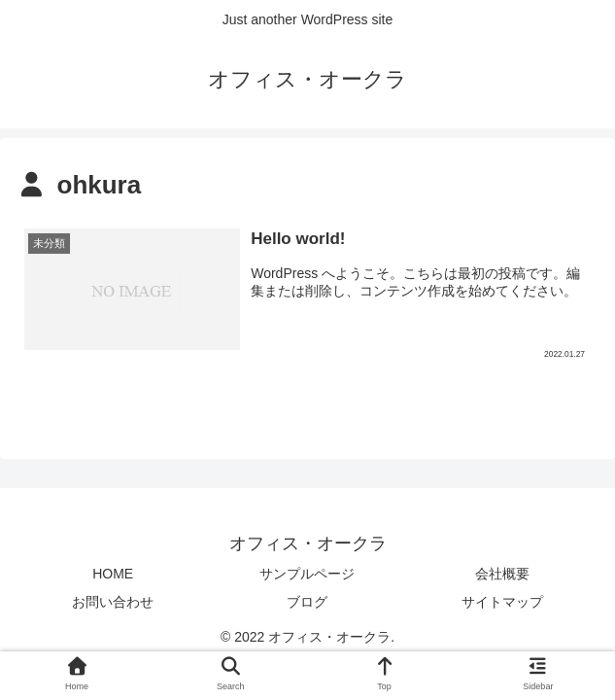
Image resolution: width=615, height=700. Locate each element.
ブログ (307, 602)
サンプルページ (307, 574)
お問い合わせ (113, 602)
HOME (113, 574)
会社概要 (502, 574)
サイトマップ (502, 602)
